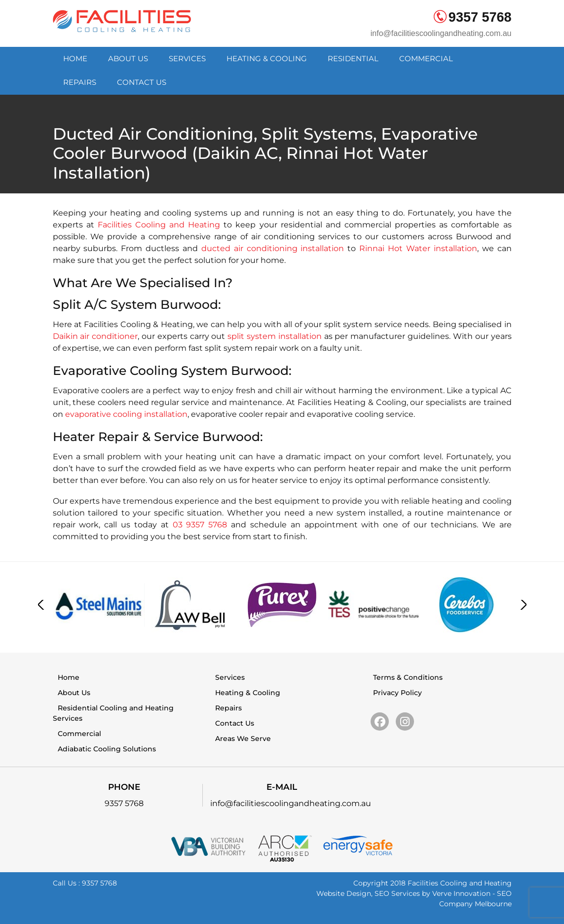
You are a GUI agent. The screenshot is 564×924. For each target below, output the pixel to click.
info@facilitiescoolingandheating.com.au (441, 33)
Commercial (426, 58)
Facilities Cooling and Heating (159, 225)
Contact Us (142, 82)
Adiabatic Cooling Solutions (107, 749)
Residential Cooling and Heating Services (113, 713)
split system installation (275, 336)
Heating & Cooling (267, 58)
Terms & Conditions (408, 677)
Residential (353, 58)
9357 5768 (480, 17)
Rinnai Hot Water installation (418, 248)
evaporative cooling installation (126, 414)
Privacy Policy (397, 693)
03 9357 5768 (200, 525)
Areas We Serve (243, 739)
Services (187, 58)
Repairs (80, 82)
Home (75, 58)
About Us (128, 58)
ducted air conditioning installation (273, 248)
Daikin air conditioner (95, 336)
